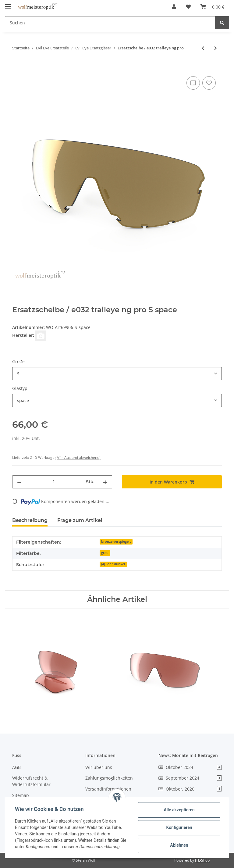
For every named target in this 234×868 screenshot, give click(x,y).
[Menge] (54, 482)
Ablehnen (179, 845)
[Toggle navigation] (8, 4)
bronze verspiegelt (116, 541)
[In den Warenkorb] (17, 68)
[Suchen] (110, 23)
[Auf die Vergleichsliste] (193, 83)
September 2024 (190, 778)
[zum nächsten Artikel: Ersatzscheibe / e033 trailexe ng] (216, 48)
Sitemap (21, 795)
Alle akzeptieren (179, 810)
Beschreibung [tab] (30, 520)
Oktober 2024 (190, 767)
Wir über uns (99, 767)
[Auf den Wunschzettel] (209, 83)
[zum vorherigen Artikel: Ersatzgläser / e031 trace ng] (203, 48)
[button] (174, 7)
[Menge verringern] (19, 482)
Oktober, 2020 (190, 789)
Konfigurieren (179, 827)
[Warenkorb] (212, 7)
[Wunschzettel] (188, 7)
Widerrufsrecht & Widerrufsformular (31, 781)
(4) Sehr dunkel (113, 564)
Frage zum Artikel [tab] (80, 520)
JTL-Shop (202, 860)
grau (105, 553)
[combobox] (117, 374)
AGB (16, 767)
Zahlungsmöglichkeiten (109, 778)
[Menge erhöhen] (105, 482)
